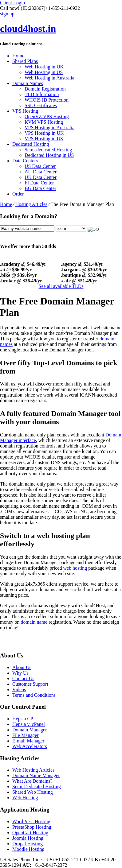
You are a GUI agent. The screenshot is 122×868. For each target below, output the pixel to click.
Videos (19, 690)
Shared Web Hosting (33, 792)
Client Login (12, 3)
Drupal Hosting (28, 844)
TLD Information (42, 94)
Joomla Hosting (28, 838)
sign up (7, 14)
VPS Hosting (25, 111)
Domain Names (28, 83)
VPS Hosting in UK (44, 133)
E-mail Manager (28, 741)
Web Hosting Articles (33, 770)
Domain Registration (45, 89)
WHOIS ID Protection (47, 100)
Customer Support (30, 684)
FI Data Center (39, 183)
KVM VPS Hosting (44, 122)
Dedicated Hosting (31, 144)
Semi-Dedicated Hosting (37, 787)
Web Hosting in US (44, 72)
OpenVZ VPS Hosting (47, 116)
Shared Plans (25, 61)
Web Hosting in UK (44, 67)
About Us (22, 667)
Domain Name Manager (36, 775)
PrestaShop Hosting (32, 827)
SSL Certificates (41, 105)
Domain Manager (30, 730)
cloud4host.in (28, 29)
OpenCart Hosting (30, 833)
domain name (34, 622)
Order (18, 194)
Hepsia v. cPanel (29, 724)
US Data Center (40, 166)
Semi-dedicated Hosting (48, 150)
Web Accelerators (30, 746)
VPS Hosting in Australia (49, 128)
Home (18, 56)
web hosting (75, 568)
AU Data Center (41, 172)
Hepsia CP (23, 719)
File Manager (26, 735)
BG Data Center (40, 188)
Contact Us (23, 678)
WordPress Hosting (31, 821)
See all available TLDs (61, 286)
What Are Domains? (32, 781)
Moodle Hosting (28, 849)
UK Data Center (41, 177)
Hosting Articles (31, 204)
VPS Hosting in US (44, 139)
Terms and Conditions (34, 695)
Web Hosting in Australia (49, 78)
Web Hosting (25, 798)
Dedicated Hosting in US (49, 155)
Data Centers (25, 161)
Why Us (20, 673)
